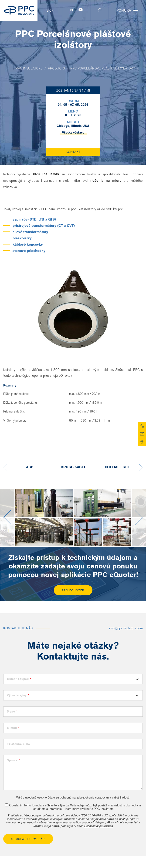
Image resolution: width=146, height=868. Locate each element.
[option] (30, 467)
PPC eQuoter (73, 590)
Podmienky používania (98, 826)
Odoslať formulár (28, 839)
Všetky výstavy (73, 132)
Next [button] (141, 467)
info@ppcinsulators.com (126, 628)
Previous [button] (5, 467)
